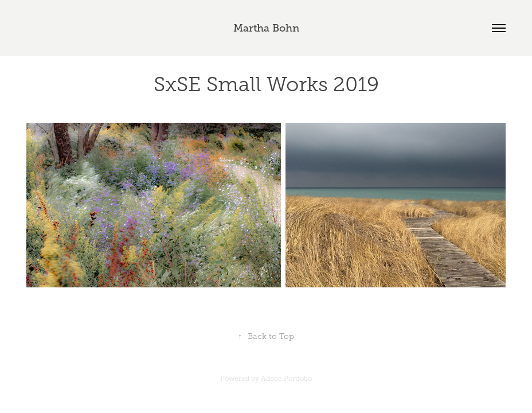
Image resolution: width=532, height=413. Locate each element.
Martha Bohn (266, 28)
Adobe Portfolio (286, 379)
